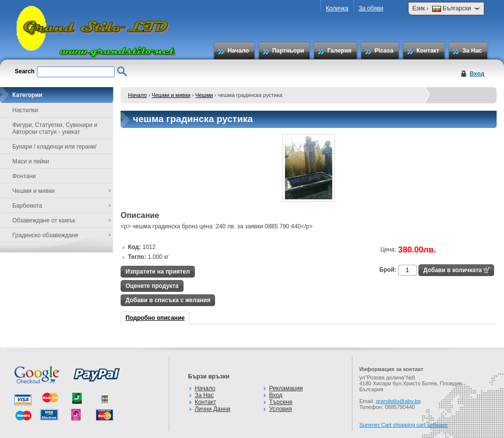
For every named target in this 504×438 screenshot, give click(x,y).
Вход (477, 74)
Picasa (384, 51)
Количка (337, 8)
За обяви (371, 8)
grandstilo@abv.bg (398, 401)
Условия (281, 409)
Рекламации (286, 388)
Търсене (281, 402)
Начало (238, 51)
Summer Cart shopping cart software (403, 425)
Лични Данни (213, 409)
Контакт (428, 51)
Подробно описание (155, 318)
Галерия (339, 51)
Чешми (204, 95)
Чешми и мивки (171, 95)
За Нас (472, 51)
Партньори (288, 51)
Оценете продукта (152, 286)
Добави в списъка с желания (168, 300)
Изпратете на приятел (158, 272)
